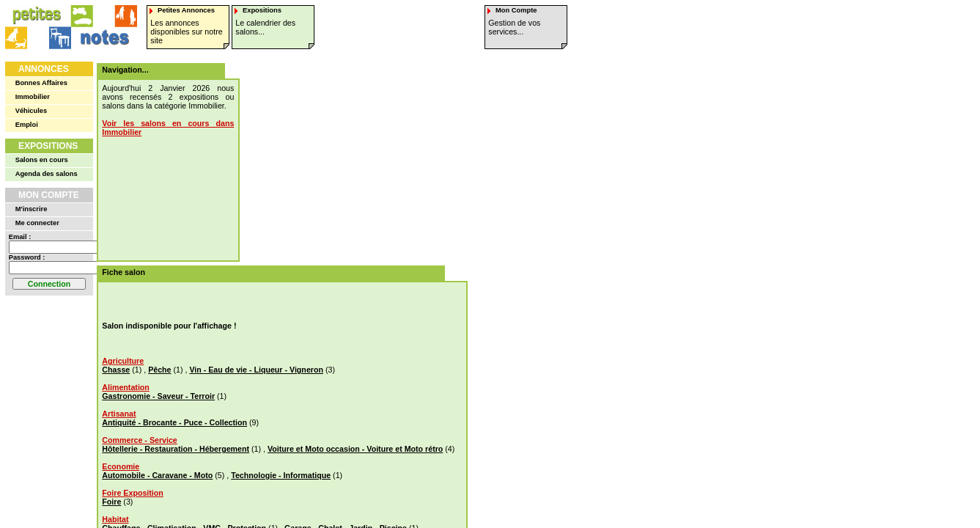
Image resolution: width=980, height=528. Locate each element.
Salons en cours (42, 160)
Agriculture (123, 361)
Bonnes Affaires (41, 83)
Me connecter (37, 223)
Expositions (48, 146)
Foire (111, 502)
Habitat (115, 519)
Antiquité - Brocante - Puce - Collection (174, 422)
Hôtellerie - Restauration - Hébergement (176, 449)
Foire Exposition (132, 493)
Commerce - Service (139, 440)
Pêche (159, 370)
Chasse (116, 370)
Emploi (27, 125)
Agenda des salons (47, 174)
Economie (121, 466)
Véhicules (32, 111)
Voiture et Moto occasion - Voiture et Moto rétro (355, 449)
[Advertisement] (346, 155)
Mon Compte (49, 195)
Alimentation (126, 387)
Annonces (44, 69)
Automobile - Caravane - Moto (157, 475)
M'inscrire (32, 209)
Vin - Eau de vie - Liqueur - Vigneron (256, 370)
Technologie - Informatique (281, 475)
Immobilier (33, 97)
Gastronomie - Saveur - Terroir (158, 396)
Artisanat (119, 414)
